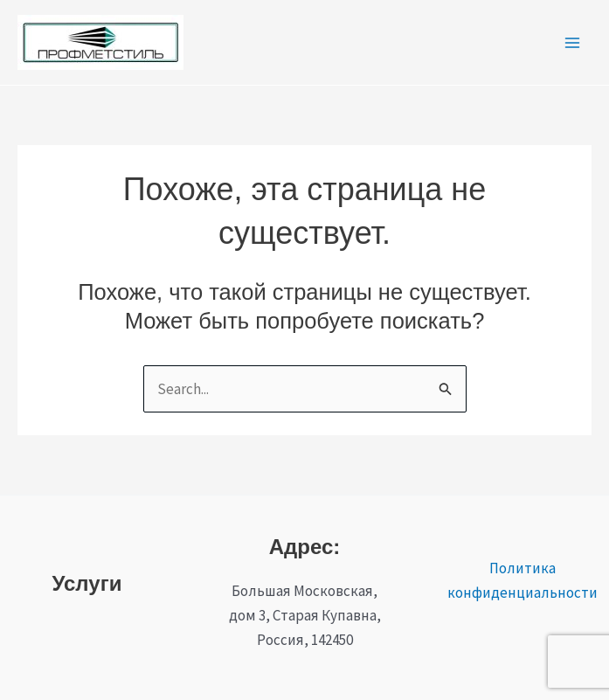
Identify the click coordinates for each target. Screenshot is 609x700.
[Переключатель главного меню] (572, 43)
